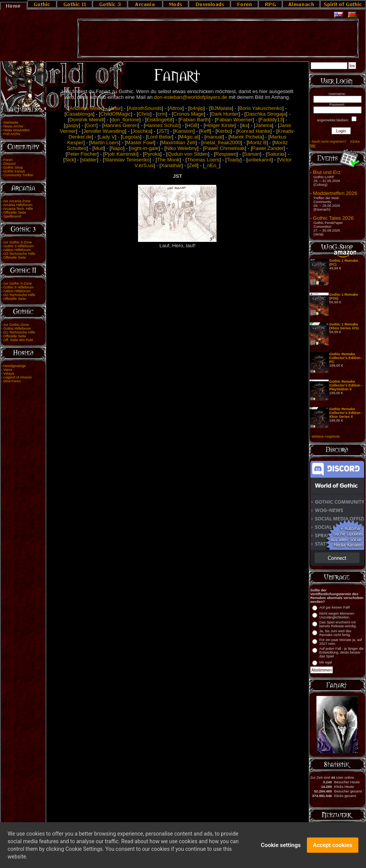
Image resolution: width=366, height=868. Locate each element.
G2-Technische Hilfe (19, 295)
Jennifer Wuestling (104, 131)
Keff (205, 131)
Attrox (176, 108)
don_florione (125, 120)
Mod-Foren (12, 381)
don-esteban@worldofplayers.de (191, 97)
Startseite (11, 122)
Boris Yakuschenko (261, 108)
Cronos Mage (188, 114)
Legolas (131, 137)
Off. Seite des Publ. (19, 340)
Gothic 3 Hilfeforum (19, 246)
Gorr (91, 125)
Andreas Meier (86, 108)
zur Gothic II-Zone (18, 283)
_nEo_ (212, 165)
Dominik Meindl (86, 120)
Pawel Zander (268, 148)
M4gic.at (189, 137)
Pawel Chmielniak (225, 148)
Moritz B (257, 143)
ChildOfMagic (116, 114)
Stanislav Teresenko (127, 160)
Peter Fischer (82, 154)
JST (163, 131)
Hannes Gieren (121, 125)
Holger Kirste (220, 125)
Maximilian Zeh (178, 143)
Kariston (184, 131)
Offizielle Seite (15, 213)
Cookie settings (281, 849)
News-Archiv (13, 126)
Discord (10, 164)
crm (162, 114)
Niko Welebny (181, 148)
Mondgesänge (15, 366)
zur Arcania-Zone (17, 201)
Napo (117, 148)
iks (245, 125)
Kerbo (224, 131)
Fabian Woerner (234, 120)
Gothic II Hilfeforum (19, 287)
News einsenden (17, 130)
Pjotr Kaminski (121, 154)
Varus (8, 370)
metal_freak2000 (222, 143)
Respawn (226, 154)
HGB (192, 125)
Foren (8, 160)
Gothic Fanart (14, 171)
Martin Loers (105, 143)
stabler (89, 160)
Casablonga (79, 114)
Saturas (276, 154)
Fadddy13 (271, 120)
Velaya (9, 374)
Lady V (107, 137)
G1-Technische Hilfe (19, 332)
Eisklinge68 (159, 120)
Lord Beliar (160, 137)
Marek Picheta (246, 137)
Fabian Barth (194, 120)
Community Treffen (18, 175)
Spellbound (12, 216)
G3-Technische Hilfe (19, 254)
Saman (252, 154)
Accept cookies (333, 849)
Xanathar (171, 165)
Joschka (142, 131)
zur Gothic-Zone (16, 325)
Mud (99, 148)
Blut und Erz (327, 172)
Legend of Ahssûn (18, 377)
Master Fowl (140, 143)
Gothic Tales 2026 (333, 218)
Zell (193, 165)
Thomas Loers (203, 160)
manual (214, 137)
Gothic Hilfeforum (17, 329)
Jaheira (264, 125)
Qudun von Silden (188, 154)
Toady (234, 160)
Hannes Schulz (162, 125)
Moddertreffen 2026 (335, 193)
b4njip (197, 108)
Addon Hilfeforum (17, 250)
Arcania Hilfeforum (18, 205)
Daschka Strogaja (266, 114)
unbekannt (260, 160)
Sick (70, 160)
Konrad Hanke (254, 131)
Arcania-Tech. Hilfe (18, 209)
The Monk (168, 160)
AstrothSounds (145, 108)
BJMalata (221, 108)
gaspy (72, 125)
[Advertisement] (218, 39)
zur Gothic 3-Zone (18, 242)
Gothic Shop (13, 167)
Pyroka (152, 154)
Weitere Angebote (326, 436)
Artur (116, 108)
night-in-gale (144, 148)
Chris (144, 114)
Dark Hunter (225, 114)
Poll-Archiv (12, 134)
